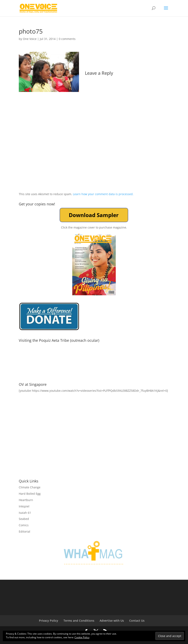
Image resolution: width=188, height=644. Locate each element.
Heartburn (26, 500)
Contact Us (137, 621)
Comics (24, 525)
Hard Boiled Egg (30, 494)
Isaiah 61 (25, 513)
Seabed (24, 519)
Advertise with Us (112, 621)
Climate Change (30, 487)
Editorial (24, 531)
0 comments (67, 39)
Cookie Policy (82, 637)
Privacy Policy (49, 621)
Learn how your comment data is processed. (103, 194)
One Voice (30, 39)
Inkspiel (24, 506)
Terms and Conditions (79, 621)
